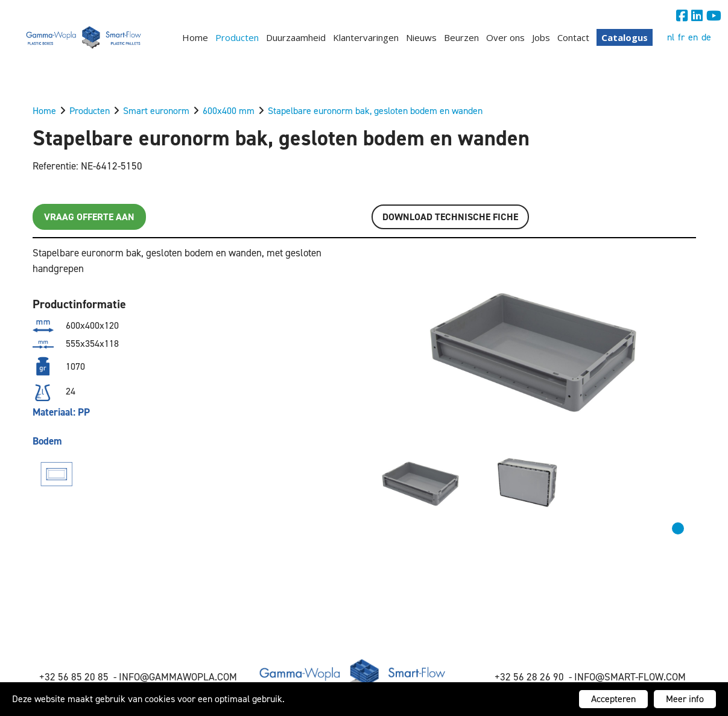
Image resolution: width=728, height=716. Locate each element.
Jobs (541, 37)
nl (671, 37)
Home (195, 37)
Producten (237, 37)
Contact (573, 37)
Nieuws (421, 37)
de (706, 37)
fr (681, 37)
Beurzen (461, 37)
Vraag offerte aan (89, 217)
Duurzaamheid (296, 37)
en (693, 37)
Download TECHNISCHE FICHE (450, 217)
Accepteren (613, 699)
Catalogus (625, 37)
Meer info (685, 699)
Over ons (505, 37)
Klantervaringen (366, 37)
